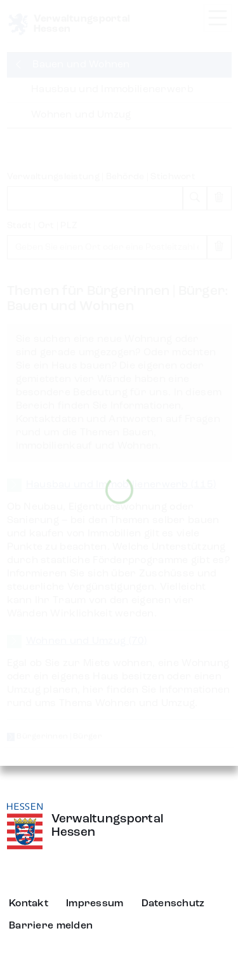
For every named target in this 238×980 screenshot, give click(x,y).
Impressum (95, 904)
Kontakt (29, 904)
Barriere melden (51, 926)
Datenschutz (173, 904)
